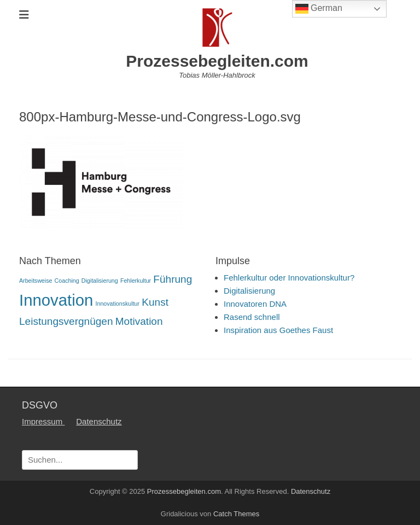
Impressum (43, 421)
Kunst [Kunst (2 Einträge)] (155, 302)
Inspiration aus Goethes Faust (278, 330)
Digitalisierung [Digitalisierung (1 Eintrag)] (100, 281)
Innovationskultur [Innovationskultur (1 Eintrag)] (118, 304)
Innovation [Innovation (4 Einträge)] (56, 300)
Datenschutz (99, 421)
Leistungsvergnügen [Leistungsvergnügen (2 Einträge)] (66, 321)
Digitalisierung (249, 291)
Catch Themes (236, 514)
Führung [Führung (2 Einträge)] (173, 279)
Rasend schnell (252, 317)
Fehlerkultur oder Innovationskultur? (289, 278)
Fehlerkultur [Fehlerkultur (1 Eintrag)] (136, 281)
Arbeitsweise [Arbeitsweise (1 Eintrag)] (36, 281)
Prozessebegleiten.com (217, 61)
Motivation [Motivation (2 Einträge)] (139, 321)
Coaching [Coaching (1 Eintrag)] (67, 281)
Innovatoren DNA (255, 304)
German (319, 9)
